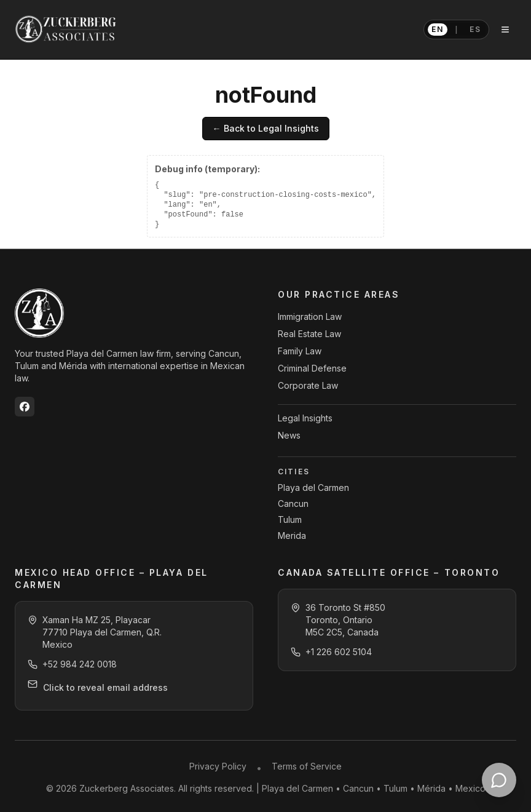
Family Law (300, 351)
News (289, 435)
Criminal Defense (312, 368)
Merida (292, 535)
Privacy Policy (218, 766)
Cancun (293, 504)
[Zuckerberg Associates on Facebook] (25, 407)
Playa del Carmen (313, 488)
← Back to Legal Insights (265, 128)
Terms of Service (307, 766)
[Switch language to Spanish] (456, 30)
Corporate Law (308, 385)
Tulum (290, 519)
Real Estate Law (309, 334)
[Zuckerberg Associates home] (66, 30)
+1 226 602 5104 (339, 652)
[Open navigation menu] (505, 30)
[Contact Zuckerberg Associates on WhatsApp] (499, 780)
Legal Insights (305, 418)
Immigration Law (310, 316)
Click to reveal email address (105, 687)
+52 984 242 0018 (80, 664)
